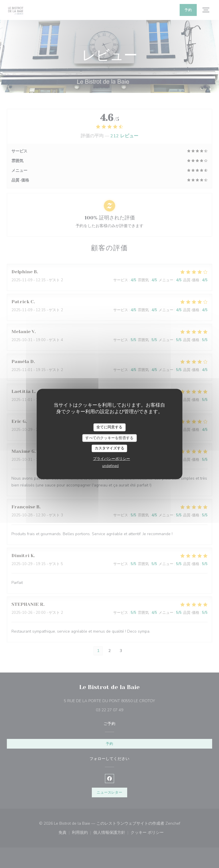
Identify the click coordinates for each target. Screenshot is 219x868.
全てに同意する (109, 427)
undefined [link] (110, 466)
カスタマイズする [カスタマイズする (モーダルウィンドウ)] (109, 448)
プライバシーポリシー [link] (111, 459)
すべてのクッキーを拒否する (109, 438)
